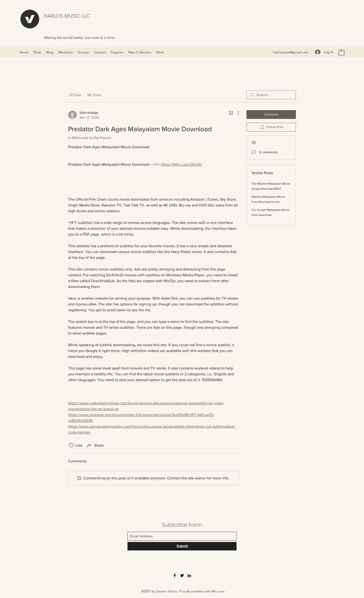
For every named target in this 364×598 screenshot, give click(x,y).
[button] (341, 52)
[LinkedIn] (189, 575)
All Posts (75, 95)
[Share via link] (95, 445)
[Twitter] (182, 575)
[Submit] (182, 546)
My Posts (94, 95)
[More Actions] (236, 113)
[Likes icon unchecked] (71, 445)
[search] (271, 95)
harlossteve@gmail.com (291, 52)
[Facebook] (175, 575)
